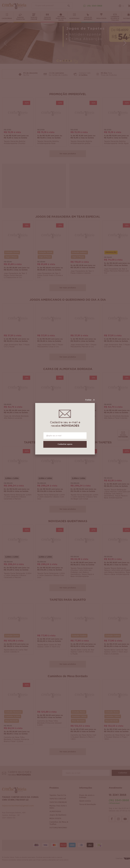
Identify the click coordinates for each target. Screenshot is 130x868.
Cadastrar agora (65, 444)
